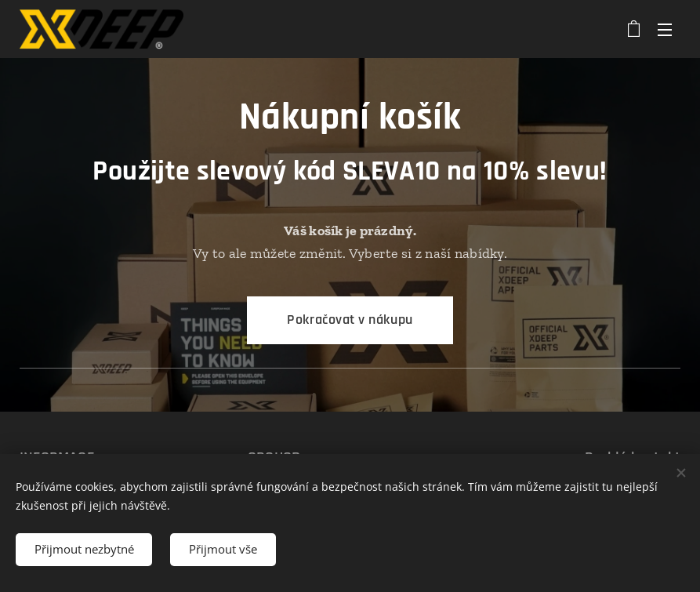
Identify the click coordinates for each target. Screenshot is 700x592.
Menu (665, 30)
